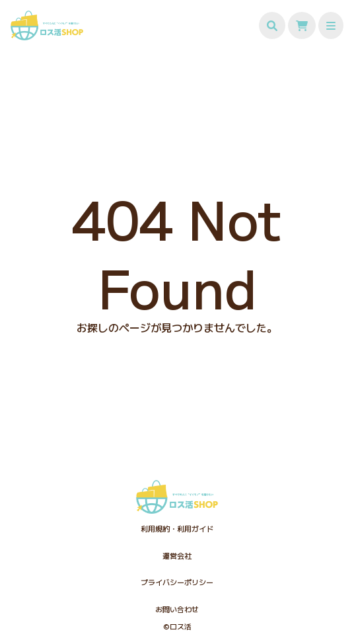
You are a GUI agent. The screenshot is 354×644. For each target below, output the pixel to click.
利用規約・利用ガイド (177, 528)
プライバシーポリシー (177, 582)
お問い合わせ (177, 609)
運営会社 (177, 555)
